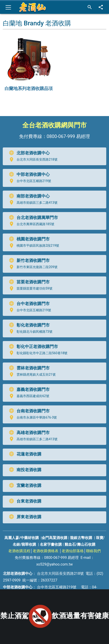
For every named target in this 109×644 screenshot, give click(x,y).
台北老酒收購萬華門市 (32, 218)
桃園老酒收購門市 (28, 239)
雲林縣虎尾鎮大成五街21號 (31, 375)
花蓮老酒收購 (24, 454)
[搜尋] (90, 7)
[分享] (101, 7)
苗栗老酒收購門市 (28, 282)
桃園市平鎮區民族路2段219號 (33, 246)
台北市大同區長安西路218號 (32, 160)
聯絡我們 (93, 551)
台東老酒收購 (24, 501)
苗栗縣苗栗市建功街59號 (30, 289)
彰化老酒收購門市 (28, 325)
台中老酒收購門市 (28, 304)
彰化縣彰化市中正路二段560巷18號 (37, 353)
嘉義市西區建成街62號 (28, 396)
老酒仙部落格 (73, 551)
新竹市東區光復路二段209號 (32, 267)
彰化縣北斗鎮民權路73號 (30, 332)
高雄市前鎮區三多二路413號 (32, 203)
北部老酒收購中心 (28, 153)
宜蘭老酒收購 (24, 485)
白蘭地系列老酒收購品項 (29, 88)
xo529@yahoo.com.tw (55, 564)
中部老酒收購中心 (28, 174)
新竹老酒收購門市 (28, 261)
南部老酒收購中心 (28, 196)
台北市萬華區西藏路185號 (31, 224)
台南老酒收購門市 (28, 411)
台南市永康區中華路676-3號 (32, 418)
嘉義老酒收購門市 (28, 389)
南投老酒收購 (24, 470)
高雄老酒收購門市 (28, 433)
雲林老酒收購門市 (28, 368)
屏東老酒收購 (24, 517)
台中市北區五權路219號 (29, 181)
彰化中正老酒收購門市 (32, 347)
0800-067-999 (61, 136)
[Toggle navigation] (8, 7)
